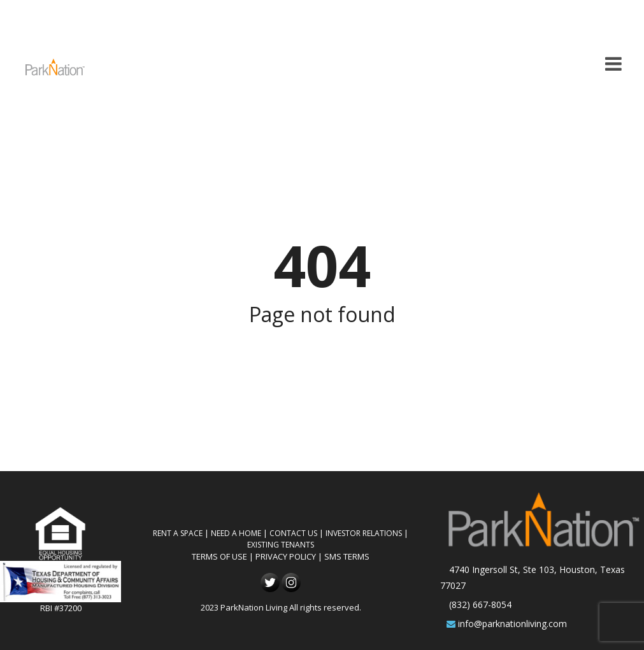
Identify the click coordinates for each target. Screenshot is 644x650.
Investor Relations (364, 533)
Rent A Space (178, 533)
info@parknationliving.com (512, 624)
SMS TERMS (347, 556)
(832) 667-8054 (480, 604)
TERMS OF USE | (224, 556)
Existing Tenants (281, 545)
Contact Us (293, 533)
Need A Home (236, 533)
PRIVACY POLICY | (290, 556)
